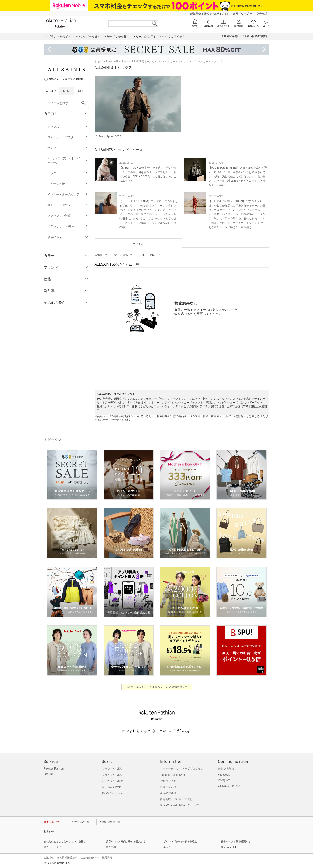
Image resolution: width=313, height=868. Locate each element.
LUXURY (49, 774)
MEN (66, 91)
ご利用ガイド (168, 781)
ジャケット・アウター (68, 137)
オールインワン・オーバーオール (68, 160)
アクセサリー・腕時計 (68, 226)
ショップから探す (113, 775)
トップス (68, 127)
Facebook (224, 775)
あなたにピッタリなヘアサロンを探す (65, 842)
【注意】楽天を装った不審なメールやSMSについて (156, 687)
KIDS (81, 91)
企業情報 (49, 858)
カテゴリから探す (113, 781)
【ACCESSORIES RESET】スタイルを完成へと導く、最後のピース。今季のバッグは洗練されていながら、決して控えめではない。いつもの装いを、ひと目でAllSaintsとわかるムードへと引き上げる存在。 (238, 176)
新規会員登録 (226, 769)
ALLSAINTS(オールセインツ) (146, 62)
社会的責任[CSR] (89, 858)
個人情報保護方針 (67, 858)
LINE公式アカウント (230, 786)
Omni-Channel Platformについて (180, 805)
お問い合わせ (168, 787)
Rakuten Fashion (116, 62)
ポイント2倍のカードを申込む (180, 842)
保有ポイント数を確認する (236, 842)
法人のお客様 (168, 793)
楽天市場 (262, 14)
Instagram (224, 780)
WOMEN (51, 91)
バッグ (68, 173)
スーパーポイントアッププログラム (182, 769)
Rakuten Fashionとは (173, 775)
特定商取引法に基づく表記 (176, 799)
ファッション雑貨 (68, 216)
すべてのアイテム (113, 793)
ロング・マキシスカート (196, 62)
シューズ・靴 (68, 184)
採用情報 (107, 858)
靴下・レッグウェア (68, 205)
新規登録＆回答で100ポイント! (209, 14)
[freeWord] (66, 103)
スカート (172, 62)
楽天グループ (241, 14)
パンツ (68, 148)
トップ (99, 62)
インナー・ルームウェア (68, 194)
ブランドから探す (113, 769)
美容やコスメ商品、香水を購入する (126, 842)
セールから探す (111, 787)
